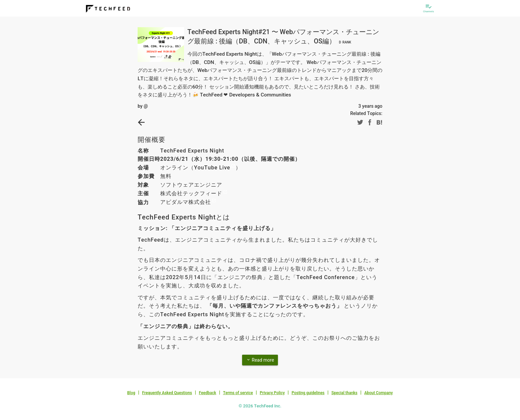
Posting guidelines (308, 393)
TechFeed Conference (326, 277)
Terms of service (238, 393)
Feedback (208, 393)
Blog (131, 393)
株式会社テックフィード (191, 193)
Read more (260, 360)
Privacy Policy (272, 393)
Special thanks (344, 393)
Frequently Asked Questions (167, 393)
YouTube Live (212, 168)
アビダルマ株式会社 (186, 202)
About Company (378, 393)
